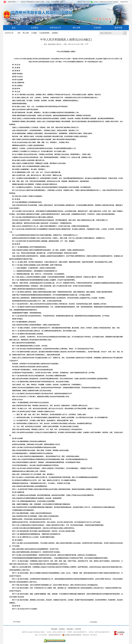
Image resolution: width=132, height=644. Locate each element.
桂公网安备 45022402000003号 (72, 635)
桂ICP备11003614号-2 (55, 635)
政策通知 (55, 33)
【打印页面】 (17, 622)
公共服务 (34, 33)
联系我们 (62, 629)
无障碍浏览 (103, 2)
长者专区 (115, 2)
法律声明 (78, 629)
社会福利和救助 (44, 33)
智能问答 (80, 2)
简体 (88, 2)
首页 (19, 33)
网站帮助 (70, 629)
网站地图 (54, 629)
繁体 (85, 2)
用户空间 (109, 2)
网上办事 (26, 33)
